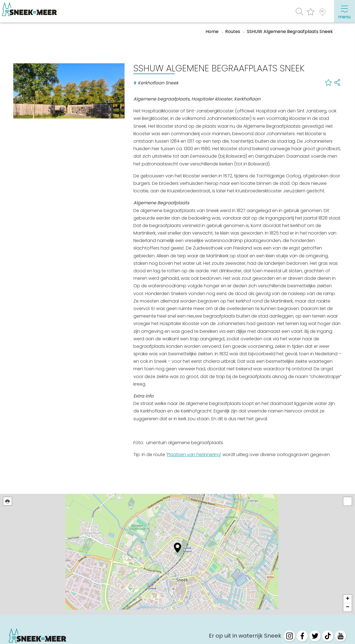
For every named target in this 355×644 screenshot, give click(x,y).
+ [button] (348, 599)
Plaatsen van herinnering (194, 455)
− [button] (348, 607)
